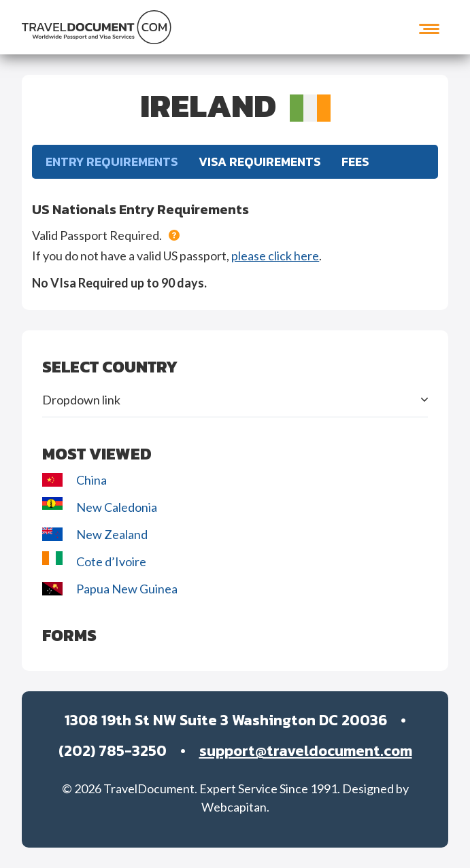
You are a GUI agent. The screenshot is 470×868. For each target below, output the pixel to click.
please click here (275, 256)
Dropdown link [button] (81, 400)
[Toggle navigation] (429, 27)
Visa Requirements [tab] (260, 161)
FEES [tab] (355, 161)
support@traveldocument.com (306, 751)
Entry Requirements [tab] (112, 161)
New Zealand (96, 534)
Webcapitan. (235, 807)
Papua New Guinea (110, 589)
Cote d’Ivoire (95, 560)
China (74, 480)
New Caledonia (100, 506)
